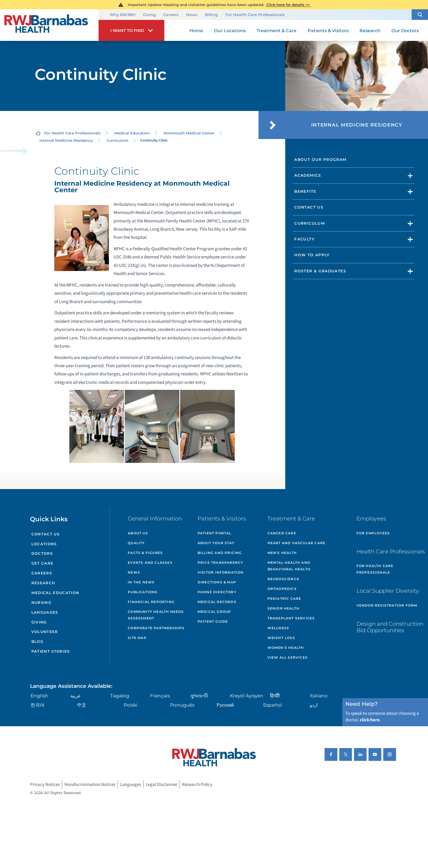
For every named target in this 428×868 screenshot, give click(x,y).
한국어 (38, 705)
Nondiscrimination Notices (90, 784)
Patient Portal (215, 533)
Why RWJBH (123, 15)
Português (182, 705)
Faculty (304, 239)
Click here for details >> (288, 5)
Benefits (305, 191)
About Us (138, 533)
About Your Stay (216, 543)
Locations (44, 544)
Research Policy (197, 784)
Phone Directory (217, 592)
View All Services (288, 657)
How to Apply (312, 255)
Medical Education (132, 133)
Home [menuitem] (196, 31)
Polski (131, 705)
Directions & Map (217, 582)
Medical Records (217, 602)
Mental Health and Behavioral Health (289, 566)
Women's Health (286, 648)
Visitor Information (221, 572)
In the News (141, 582)
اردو (314, 705)
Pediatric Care (284, 599)
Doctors (42, 553)
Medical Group (214, 612)
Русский (225, 705)
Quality (136, 543)
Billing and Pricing (220, 553)
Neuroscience (283, 579)
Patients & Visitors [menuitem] (328, 31)
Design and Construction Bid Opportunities (390, 627)
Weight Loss (281, 638)
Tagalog (120, 696)
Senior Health (284, 608)
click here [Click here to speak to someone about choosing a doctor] (370, 720)
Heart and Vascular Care (297, 543)
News (192, 15)
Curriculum (118, 140)
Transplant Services (291, 618)
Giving (149, 15)
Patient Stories (51, 651)
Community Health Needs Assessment (156, 615)
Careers (171, 15)
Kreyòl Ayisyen (247, 696)
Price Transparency (221, 563)
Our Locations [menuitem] (230, 31)
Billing (211, 15)
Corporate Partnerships (156, 628)
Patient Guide (213, 621)
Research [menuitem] (370, 31)
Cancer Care (282, 533)
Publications (143, 592)
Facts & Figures (145, 553)
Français (160, 696)
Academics (308, 175)
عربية (76, 696)
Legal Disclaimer (162, 784)
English (39, 696)
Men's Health (282, 553)
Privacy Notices (45, 784)
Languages (45, 612)
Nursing (41, 602)
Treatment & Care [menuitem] (277, 31)
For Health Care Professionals (255, 15)
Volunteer (45, 632)
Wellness (278, 628)
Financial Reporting (151, 602)
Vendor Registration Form (387, 605)
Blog (37, 641)
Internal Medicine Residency (66, 140)
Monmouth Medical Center (189, 133)
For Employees (373, 533)
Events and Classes (150, 563)
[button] (420, 15)
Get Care (42, 563)
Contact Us (309, 207)
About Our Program (320, 159)
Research (43, 583)
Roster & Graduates (320, 271)
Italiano (319, 696)
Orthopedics (282, 589)
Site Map (137, 638)
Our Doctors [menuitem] (405, 31)
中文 (82, 705)
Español (273, 705)
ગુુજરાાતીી (199, 696)
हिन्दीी (275, 696)
